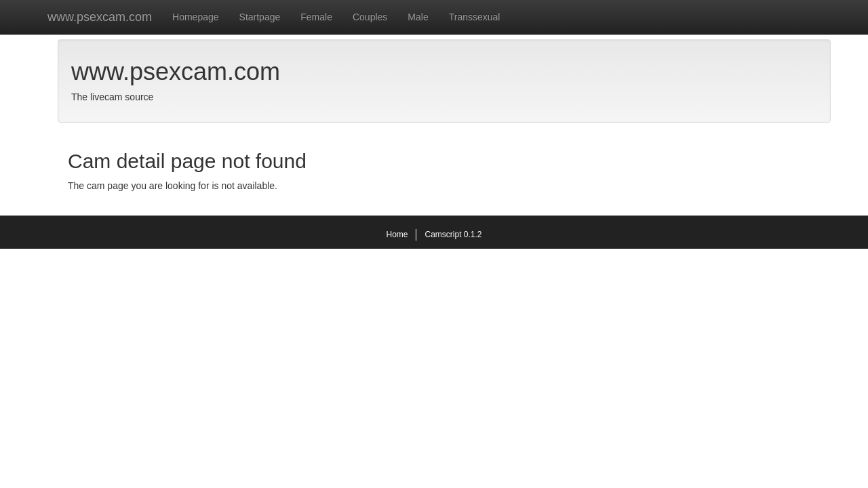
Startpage (260, 17)
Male (418, 17)
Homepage (196, 17)
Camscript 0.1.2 (453, 235)
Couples (370, 17)
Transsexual (475, 17)
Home (397, 235)
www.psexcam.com (100, 17)
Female (316, 17)
